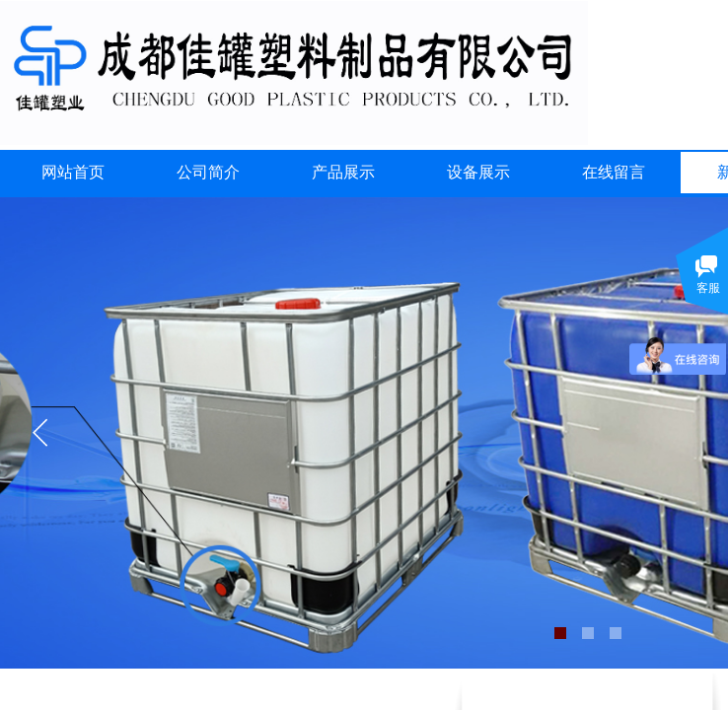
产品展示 (343, 172)
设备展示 (478, 172)
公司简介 (208, 172)
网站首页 (73, 172)
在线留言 (614, 172)
